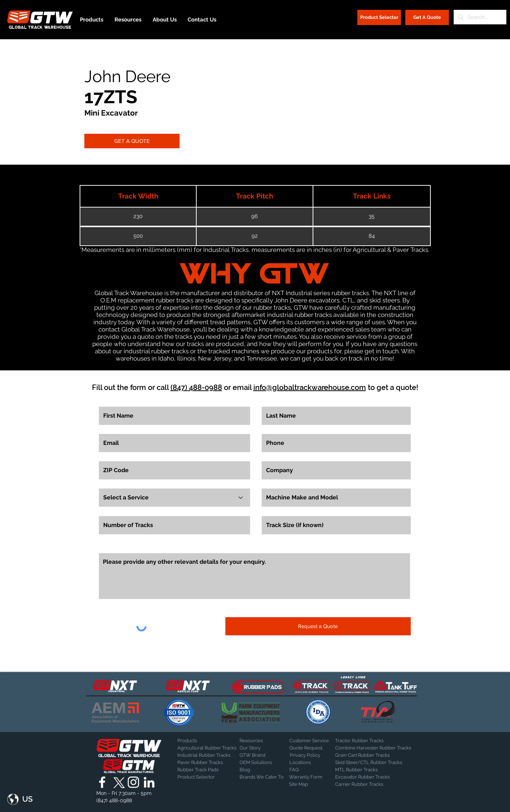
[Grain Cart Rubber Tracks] (364, 755)
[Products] (203, 741)
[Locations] (308, 763)
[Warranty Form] (307, 777)
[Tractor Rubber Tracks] (361, 741)
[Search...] (479, 17)
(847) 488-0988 (196, 387)
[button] (20, 799)
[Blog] (258, 770)
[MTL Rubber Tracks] (376, 770)
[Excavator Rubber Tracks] (370, 777)
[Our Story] (259, 748)
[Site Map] (307, 784)
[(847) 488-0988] (115, 801)
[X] (118, 782)
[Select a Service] (174, 498)
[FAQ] (315, 770)
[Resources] (265, 741)
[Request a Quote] (318, 626)
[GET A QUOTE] (132, 141)
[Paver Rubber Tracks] (203, 763)
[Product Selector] (379, 17)
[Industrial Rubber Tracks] (204, 755)
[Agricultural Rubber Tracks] (207, 748)
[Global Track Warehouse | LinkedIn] (149, 782)
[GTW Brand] (258, 755)
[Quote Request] (315, 748)
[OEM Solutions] (259, 763)
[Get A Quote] (427, 17)
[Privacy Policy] (308, 755)
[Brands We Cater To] (262, 777)
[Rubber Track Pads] (203, 770)
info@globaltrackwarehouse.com (310, 387)
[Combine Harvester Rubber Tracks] (373, 748)
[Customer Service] (315, 741)
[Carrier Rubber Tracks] (368, 784)
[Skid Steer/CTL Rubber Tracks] (376, 763)
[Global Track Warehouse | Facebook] (102, 782)
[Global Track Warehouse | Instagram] (133, 782)
